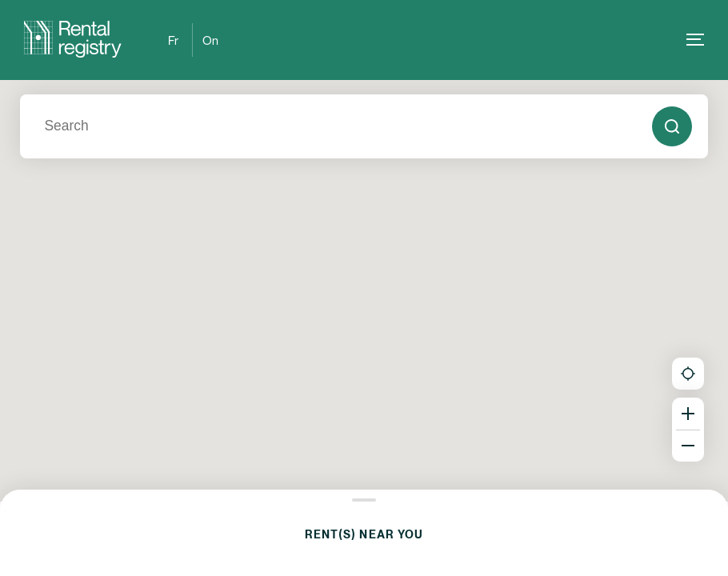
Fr (173, 40)
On (210, 40)
